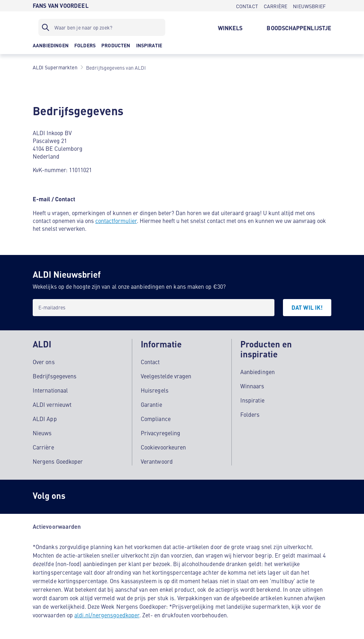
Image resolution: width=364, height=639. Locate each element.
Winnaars (252, 386)
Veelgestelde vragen (166, 376)
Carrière (43, 447)
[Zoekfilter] (102, 27)
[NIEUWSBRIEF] (309, 6)
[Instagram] (82, 497)
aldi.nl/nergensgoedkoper (107, 615)
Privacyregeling (160, 433)
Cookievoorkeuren (163, 447)
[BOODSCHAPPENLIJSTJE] (299, 27)
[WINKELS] (230, 27)
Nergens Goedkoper (58, 461)
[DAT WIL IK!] (307, 308)
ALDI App (45, 419)
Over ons (44, 362)
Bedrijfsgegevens (55, 376)
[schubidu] (111, 497)
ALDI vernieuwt (52, 404)
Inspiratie (252, 400)
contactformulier (116, 220)
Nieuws (42, 433)
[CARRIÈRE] (275, 6)
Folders (250, 414)
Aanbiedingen (258, 372)
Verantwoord (157, 461)
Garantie (151, 404)
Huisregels (155, 390)
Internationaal (50, 390)
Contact (150, 362)
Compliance (156, 419)
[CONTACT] (247, 6)
